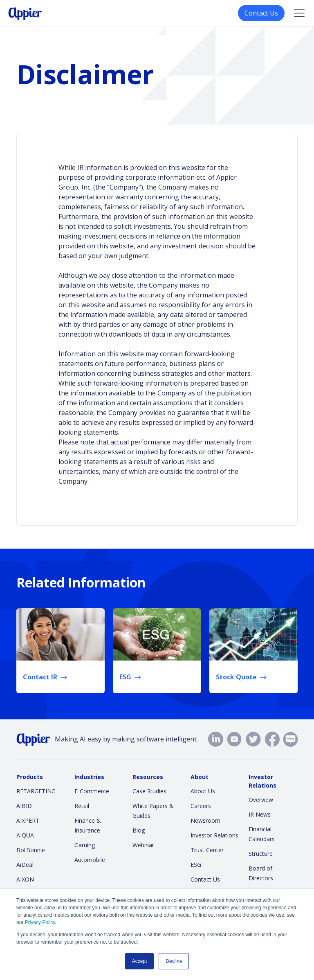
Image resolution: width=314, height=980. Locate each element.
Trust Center (207, 850)
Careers (201, 806)
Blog (139, 830)
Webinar (143, 845)
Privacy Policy (40, 922)
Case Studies (149, 791)
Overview (261, 800)
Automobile (90, 860)
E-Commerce (92, 791)
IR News (260, 814)
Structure (261, 854)
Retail (82, 806)
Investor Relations (214, 835)
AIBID (24, 806)
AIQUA (25, 835)
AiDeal (25, 865)
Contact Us (261, 13)
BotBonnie (31, 850)
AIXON (25, 879)
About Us (203, 791)
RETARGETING (36, 791)
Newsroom (205, 820)
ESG (196, 865)
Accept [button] (140, 961)
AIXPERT (28, 820)
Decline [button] (174, 961)
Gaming (85, 845)
